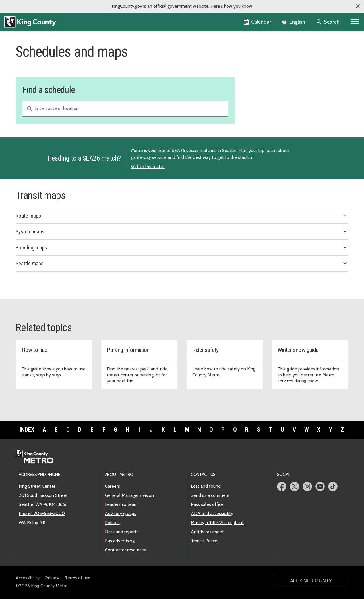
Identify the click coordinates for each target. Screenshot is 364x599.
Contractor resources (125, 550)
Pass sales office (207, 504)
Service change (261, 68)
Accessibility (28, 578)
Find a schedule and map (272, 59)
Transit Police (204, 541)
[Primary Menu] (355, 22)
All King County (311, 581)
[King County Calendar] (258, 22)
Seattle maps (182, 263)
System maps (182, 231)
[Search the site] (328, 22)
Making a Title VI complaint (217, 523)
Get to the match (148, 166)
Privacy (52, 578)
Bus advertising (120, 541)
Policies (112, 523)
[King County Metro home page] (38, 457)
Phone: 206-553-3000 (42, 513)
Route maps (182, 216)
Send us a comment (210, 495)
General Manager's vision (129, 495)
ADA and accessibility (212, 513)
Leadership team (121, 504)
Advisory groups (121, 513)
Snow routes (259, 86)
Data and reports (122, 532)
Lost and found (206, 486)
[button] (358, 6)
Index (27, 430)
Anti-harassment (207, 532)
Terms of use (78, 578)
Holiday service (261, 77)
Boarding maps (182, 247)
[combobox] (125, 109)
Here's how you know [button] (231, 6)
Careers (112, 486)
